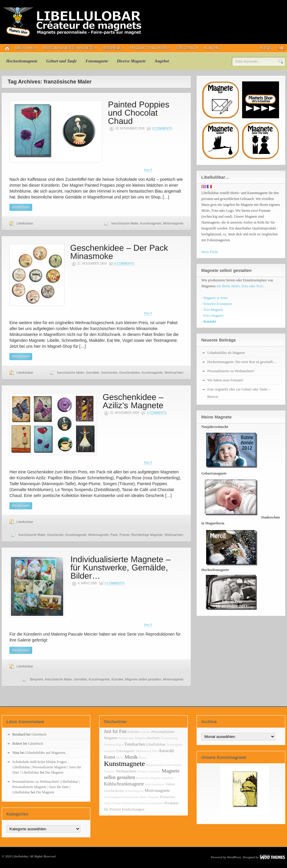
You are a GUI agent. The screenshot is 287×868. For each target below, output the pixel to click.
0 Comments (162, 128)
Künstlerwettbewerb (151, 803)
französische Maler (125, 223)
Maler (120, 758)
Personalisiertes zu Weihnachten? (231, 371)
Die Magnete (54, 772)
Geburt (117, 803)
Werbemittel (143, 751)
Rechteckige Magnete (147, 535)
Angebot (162, 61)
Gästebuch (187, 48)
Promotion (168, 797)
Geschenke (109, 373)
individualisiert (155, 784)
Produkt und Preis (150, 48)
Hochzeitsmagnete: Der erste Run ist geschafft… (242, 362)
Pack (114, 535)
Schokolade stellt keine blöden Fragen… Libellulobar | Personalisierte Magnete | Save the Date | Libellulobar (47, 767)
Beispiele (114, 48)
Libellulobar (25, 223)
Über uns (26, 48)
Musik (131, 757)
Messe (142, 758)
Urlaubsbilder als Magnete (226, 353)
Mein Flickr (210, 252)
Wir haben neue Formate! (225, 380)
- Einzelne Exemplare (217, 304)
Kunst (110, 757)
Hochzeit (153, 738)
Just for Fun (115, 731)
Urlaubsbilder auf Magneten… (47, 753)
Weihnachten (174, 373)
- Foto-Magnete (212, 316)
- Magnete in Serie (215, 298)
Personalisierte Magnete (70, 48)
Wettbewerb (129, 803)
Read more (21, 207)
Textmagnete (175, 745)
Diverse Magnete (131, 61)
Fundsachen (135, 744)
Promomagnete (134, 791)
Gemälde (93, 373)
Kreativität (143, 778)
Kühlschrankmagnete (124, 784)
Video (108, 803)
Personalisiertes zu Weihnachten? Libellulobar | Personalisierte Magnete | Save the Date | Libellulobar (46, 787)
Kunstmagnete (151, 223)
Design (142, 771)
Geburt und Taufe (62, 61)
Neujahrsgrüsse (156, 765)
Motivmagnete (173, 223)
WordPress (234, 857)
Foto (155, 751)
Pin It (148, 170)
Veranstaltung (169, 738)
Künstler (118, 679)
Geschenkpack (113, 797)
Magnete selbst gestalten (143, 679)
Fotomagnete (97, 61)
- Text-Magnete (212, 310)
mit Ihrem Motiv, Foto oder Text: (240, 286)
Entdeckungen (133, 809)
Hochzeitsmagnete (22, 61)
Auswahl (166, 751)
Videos (170, 784)
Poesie (125, 535)
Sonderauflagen (114, 745)
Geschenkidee (129, 373)
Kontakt (213, 48)
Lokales (146, 732)
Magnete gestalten (162, 778)
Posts (266, 48)
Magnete (154, 797)
